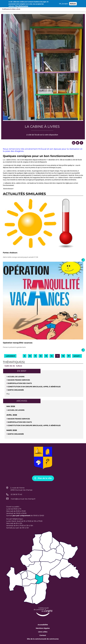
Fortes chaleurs (10, 253)
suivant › (77, 356)
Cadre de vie (10, 366)
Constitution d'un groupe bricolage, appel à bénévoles (34, 387)
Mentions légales (43, 628)
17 (69, 356)
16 (63, 356)
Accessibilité (43, 625)
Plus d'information (22, 6)
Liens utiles (43, 632)
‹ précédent (10, 356)
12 (41, 356)
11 (35, 356)
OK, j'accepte (63, 3)
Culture (19, 366)
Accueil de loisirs (16, 377)
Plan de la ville (45, 478)
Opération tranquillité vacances (18, 343)
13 (46, 356)
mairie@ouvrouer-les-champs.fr (23, 499)
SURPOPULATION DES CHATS (20, 383)
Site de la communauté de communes (43, 639)
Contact (43, 635)
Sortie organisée (16, 390)
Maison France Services (19, 380)
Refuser (73, 3)
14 (52, 356)
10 (30, 356)
